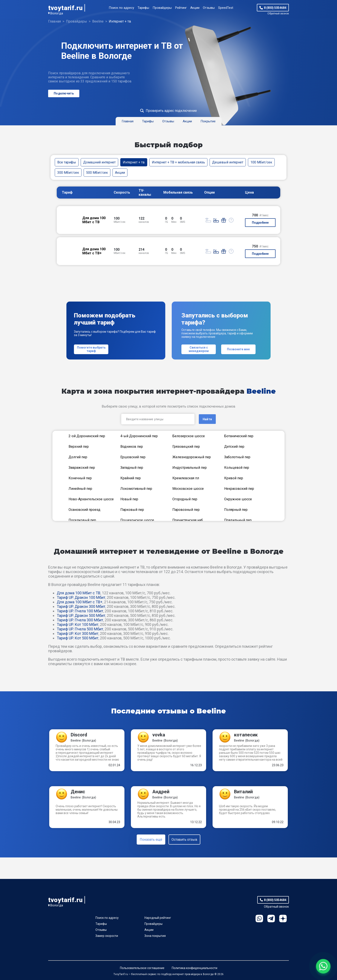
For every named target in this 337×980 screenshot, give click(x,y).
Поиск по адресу (121, 8)
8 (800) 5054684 (275, 8)
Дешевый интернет (228, 162)
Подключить (64, 93)
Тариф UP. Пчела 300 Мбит (80, 620)
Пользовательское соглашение (142, 968)
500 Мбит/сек (97, 172)
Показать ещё (151, 840)
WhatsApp (259, 919)
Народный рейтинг (158, 918)
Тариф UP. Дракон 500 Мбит (81, 615)
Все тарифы (67, 162)
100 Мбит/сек (261, 162)
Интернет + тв (134, 162)
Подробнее (260, 223)
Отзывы (209, 8)
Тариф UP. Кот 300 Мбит (78, 633)
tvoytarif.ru (65, 8)
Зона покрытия (155, 936)
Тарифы (143, 8)
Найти (207, 419)
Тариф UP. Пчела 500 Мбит (80, 629)
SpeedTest (226, 8)
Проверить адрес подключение (171, 111)
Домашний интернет (99, 162)
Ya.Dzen (283, 919)
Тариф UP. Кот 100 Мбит (78, 624)
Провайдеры (162, 8)
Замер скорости (107, 936)
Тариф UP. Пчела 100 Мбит (80, 611)
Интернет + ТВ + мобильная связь (178, 162)
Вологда (57, 13)
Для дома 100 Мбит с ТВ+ (80, 602)
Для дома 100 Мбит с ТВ (79, 593)
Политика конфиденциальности (195, 968)
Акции (195, 8)
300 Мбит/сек (68, 172)
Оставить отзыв (184, 840)
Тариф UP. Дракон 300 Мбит (81, 606)
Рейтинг (181, 8)
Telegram (271, 919)
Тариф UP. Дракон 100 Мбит (81, 597)
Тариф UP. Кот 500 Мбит (78, 638)
